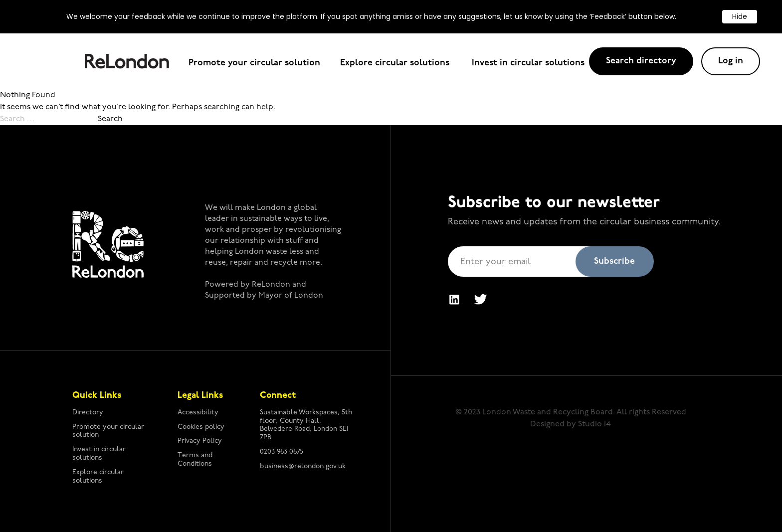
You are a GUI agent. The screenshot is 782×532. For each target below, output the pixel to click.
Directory (88, 413)
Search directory (641, 61)
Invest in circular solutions (528, 63)
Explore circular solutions (396, 63)
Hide (740, 16)
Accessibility (198, 413)
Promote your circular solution (254, 63)
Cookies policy (201, 427)
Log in (731, 61)
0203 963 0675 (282, 452)
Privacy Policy (200, 441)
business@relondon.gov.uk (303, 466)
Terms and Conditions (195, 460)
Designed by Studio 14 (571, 424)
